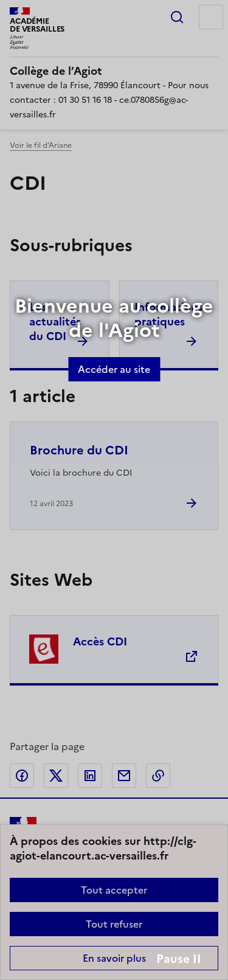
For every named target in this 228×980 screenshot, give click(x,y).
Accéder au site (114, 369)
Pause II (179, 959)
